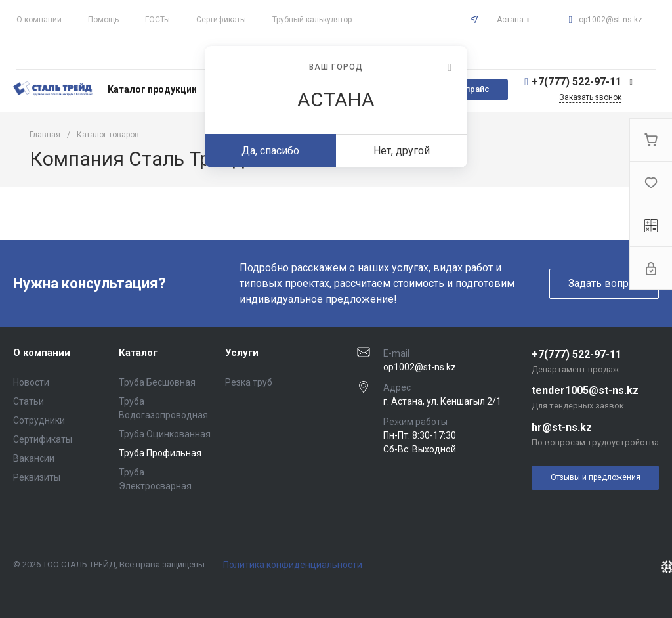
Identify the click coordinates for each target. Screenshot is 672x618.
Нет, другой (402, 151)
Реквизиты (37, 477)
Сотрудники (39, 420)
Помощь (103, 20)
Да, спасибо (270, 151)
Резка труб (249, 382)
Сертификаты (221, 20)
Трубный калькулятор (312, 20)
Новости (31, 382)
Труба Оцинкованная (165, 434)
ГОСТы (157, 20)
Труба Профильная (160, 453)
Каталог (138, 353)
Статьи (29, 401)
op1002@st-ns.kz (611, 20)
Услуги (242, 353)
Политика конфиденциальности (293, 565)
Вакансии (34, 458)
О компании (39, 20)
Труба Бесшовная (157, 382)
